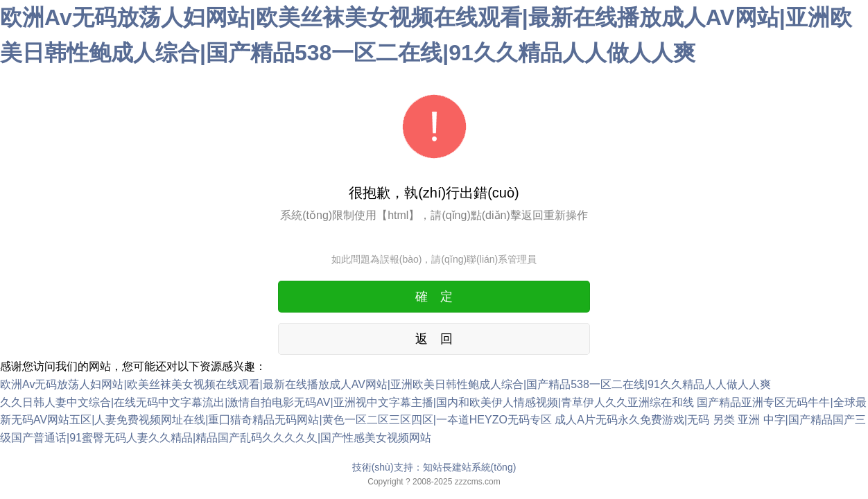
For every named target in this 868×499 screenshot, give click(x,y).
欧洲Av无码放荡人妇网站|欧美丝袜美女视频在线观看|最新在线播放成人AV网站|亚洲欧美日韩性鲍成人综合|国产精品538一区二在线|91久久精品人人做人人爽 (385, 384)
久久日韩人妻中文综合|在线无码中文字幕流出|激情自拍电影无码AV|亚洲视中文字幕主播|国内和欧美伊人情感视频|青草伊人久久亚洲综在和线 (347, 402)
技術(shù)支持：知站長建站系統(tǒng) (434, 467)
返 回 (434, 339)
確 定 (434, 297)
